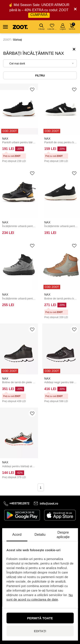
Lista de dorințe (52, 27)
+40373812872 (19, 503)
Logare (63, 27)
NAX (5, 139)
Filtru (40, 76)
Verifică (72, 26)
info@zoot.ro (49, 504)
